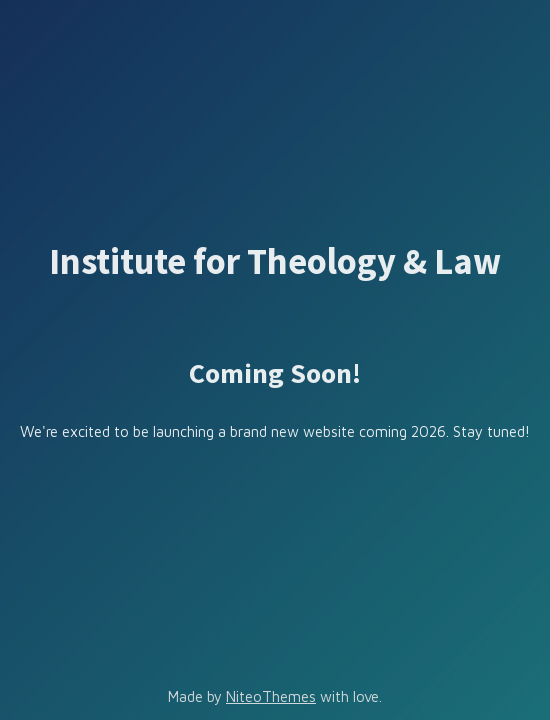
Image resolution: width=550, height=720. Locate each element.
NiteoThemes (271, 696)
